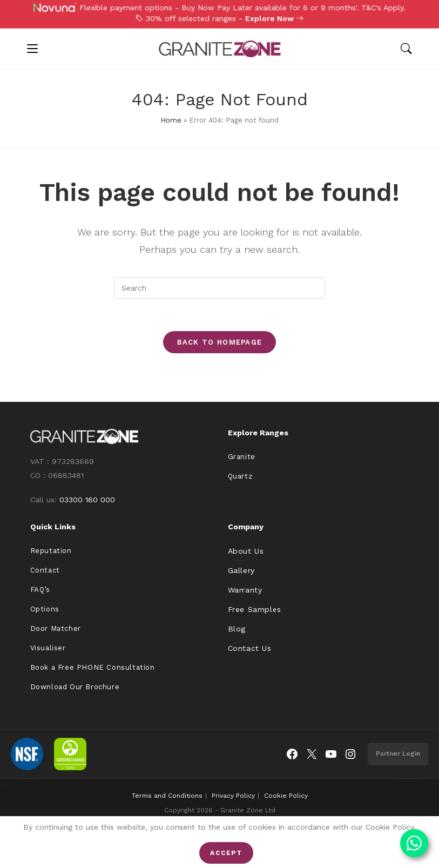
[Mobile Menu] (32, 49)
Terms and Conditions (167, 796)
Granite (242, 457)
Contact (45, 570)
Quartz (240, 476)
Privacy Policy (233, 796)
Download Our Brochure (75, 687)
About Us (246, 551)
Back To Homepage (220, 342)
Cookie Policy (286, 796)
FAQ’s (40, 590)
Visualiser (48, 648)
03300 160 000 (87, 500)
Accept (226, 853)
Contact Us (250, 648)
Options (45, 609)
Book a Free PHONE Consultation (93, 667)
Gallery (241, 570)
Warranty (245, 590)
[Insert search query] (220, 288)
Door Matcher (56, 628)
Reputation (51, 551)
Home (171, 120)
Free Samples (255, 609)
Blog (237, 629)
